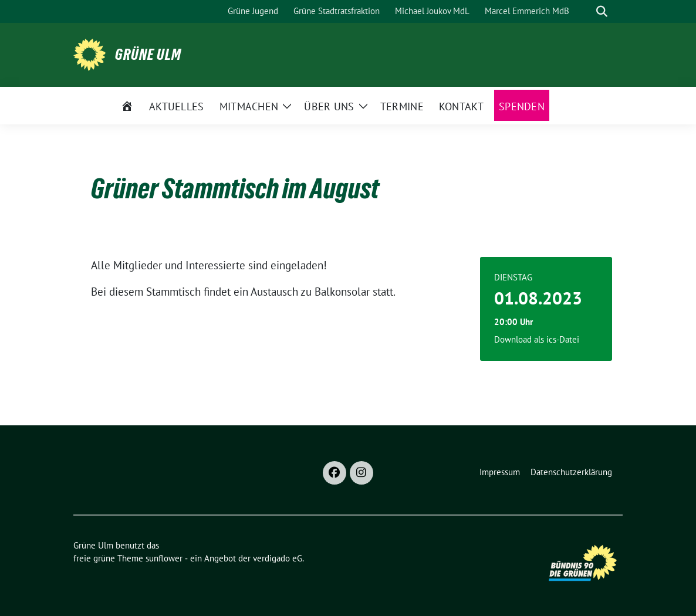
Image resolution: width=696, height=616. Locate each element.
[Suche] (585, 11)
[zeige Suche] (602, 11)
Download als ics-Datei (537, 339)
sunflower (164, 558)
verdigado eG (278, 558)
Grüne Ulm (148, 55)
